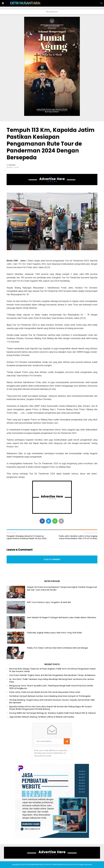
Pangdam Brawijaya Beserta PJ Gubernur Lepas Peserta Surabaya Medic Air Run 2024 (27, 537)
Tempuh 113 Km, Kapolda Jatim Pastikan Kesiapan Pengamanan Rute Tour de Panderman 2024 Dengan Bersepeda (51, 144)
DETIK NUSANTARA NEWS (30, 3)
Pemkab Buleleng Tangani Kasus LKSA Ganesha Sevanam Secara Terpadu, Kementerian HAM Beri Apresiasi (52, 701)
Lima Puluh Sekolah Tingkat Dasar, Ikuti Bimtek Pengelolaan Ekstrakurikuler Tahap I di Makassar (52, 675)
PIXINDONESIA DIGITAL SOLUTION (64, 865)
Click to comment (52, 559)
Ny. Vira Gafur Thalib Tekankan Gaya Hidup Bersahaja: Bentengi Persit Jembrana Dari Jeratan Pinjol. (52, 681)
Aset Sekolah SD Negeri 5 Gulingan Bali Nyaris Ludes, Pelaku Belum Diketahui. (62, 617)
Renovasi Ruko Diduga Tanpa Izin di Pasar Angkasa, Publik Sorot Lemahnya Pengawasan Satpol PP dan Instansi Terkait (52, 670)
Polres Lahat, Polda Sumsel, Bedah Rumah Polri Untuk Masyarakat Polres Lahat (45, 692)
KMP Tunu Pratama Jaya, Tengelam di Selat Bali (49, 602)
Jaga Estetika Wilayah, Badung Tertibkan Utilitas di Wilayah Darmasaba (42, 717)
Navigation (52, 12)
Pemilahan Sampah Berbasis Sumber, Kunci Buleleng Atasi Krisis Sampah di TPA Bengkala (50, 696)
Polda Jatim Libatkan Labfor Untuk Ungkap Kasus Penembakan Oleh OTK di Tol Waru (78, 537)
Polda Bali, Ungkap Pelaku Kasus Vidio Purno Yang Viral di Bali (54, 633)
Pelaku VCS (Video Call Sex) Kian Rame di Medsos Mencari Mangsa (58, 648)
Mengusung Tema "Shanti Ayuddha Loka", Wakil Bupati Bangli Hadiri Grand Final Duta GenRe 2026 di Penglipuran (51, 687)
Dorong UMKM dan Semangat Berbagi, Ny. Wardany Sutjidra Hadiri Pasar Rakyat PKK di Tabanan (53, 713)
